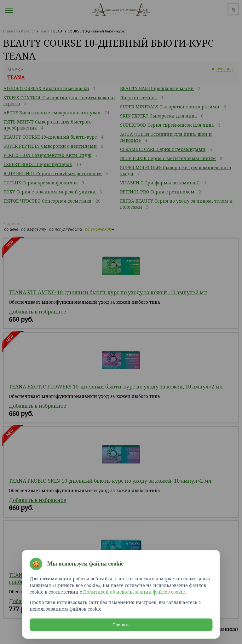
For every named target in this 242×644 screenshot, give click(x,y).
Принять (121, 623)
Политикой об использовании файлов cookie (134, 590)
